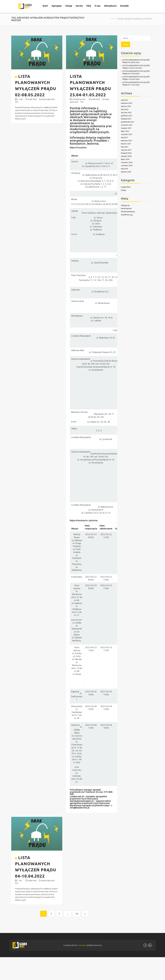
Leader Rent (32, 101)
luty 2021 (125, 147)
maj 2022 (124, 100)
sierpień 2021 (126, 128)
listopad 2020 (126, 153)
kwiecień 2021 (127, 141)
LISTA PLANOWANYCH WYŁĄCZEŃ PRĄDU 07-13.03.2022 (136, 84)
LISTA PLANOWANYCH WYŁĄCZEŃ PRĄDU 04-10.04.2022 (136, 72)
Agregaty (57, 6)
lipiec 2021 (125, 131)
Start (45, 6)
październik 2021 (128, 122)
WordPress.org (127, 215)
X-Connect (82, 948)
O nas (98, 6)
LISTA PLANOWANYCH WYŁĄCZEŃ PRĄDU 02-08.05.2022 (136, 61)
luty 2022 (125, 109)
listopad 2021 (126, 119)
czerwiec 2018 (127, 166)
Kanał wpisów (126, 208)
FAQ (89, 6)
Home (113, 19)
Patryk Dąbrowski (48, 101)
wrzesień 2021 (127, 125)
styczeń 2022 (126, 113)
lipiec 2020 (125, 159)
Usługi (69, 6)
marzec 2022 (126, 106)
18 (77, 916)
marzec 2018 (126, 172)
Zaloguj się (125, 205)
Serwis (79, 6)
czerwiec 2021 (127, 134)
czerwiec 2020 (127, 162)
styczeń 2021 (126, 150)
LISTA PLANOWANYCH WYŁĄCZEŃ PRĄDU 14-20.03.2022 (136, 78)
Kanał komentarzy (128, 212)
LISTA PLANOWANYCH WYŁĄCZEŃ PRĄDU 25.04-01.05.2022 (136, 67)
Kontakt (124, 6)
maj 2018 (124, 169)
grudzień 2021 (127, 116)
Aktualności (110, 6)
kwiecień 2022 (127, 103)
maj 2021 (124, 137)
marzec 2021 (126, 144)
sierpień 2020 (126, 156)
